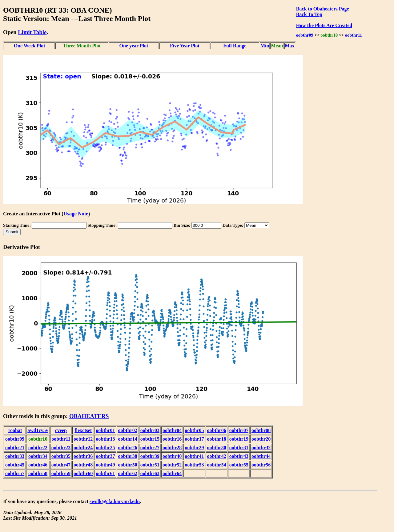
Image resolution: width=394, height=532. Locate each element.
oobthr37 (105, 456)
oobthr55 (239, 465)
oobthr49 (105, 465)
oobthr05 (194, 430)
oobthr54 (216, 465)
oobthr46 (38, 465)
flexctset (83, 430)
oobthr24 (83, 448)
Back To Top (309, 14)
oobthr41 (194, 456)
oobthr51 (150, 465)
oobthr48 (83, 465)
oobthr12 (83, 439)
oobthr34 (38, 456)
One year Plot (134, 46)
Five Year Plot (185, 46)
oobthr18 (216, 439)
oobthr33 (15, 456)
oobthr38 (128, 456)
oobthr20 (261, 439)
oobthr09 (305, 35)
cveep (61, 430)
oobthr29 (194, 448)
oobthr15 (150, 439)
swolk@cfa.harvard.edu (115, 501)
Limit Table (32, 32)
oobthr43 (239, 456)
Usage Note (76, 214)
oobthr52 (172, 465)
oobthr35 (61, 456)
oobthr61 (105, 473)
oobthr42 (216, 456)
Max (290, 46)
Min (265, 46)
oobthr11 (354, 35)
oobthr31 (239, 448)
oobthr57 (15, 473)
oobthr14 (128, 439)
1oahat (15, 430)
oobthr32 (261, 448)
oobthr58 (38, 473)
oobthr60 (83, 473)
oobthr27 (150, 448)
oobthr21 (15, 448)
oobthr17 (194, 439)
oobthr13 (105, 439)
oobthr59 (61, 473)
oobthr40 (172, 456)
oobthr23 (61, 448)
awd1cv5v (38, 430)
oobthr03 (150, 430)
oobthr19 (239, 439)
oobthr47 (61, 465)
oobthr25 (105, 448)
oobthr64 (172, 473)
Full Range (235, 46)
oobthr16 (172, 439)
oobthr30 (216, 448)
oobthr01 (105, 430)
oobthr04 (172, 430)
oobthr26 (128, 448)
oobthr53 (194, 465)
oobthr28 (172, 448)
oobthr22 (38, 448)
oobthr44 (261, 456)
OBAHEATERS (89, 416)
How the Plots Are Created (324, 25)
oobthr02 (128, 430)
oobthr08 (261, 430)
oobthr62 (128, 473)
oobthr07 (239, 430)
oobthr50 (128, 465)
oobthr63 (150, 473)
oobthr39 (150, 456)
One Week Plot (30, 46)
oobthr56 (261, 465)
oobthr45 (15, 465)
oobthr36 (83, 456)
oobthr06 (216, 430)
